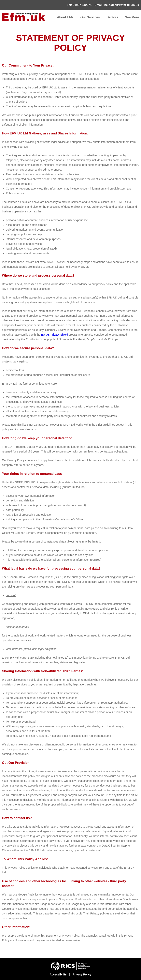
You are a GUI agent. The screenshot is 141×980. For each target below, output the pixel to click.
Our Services (90, 17)
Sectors (113, 17)
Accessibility (58, 974)
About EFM (65, 17)
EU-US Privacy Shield (54, 335)
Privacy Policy (82, 974)
